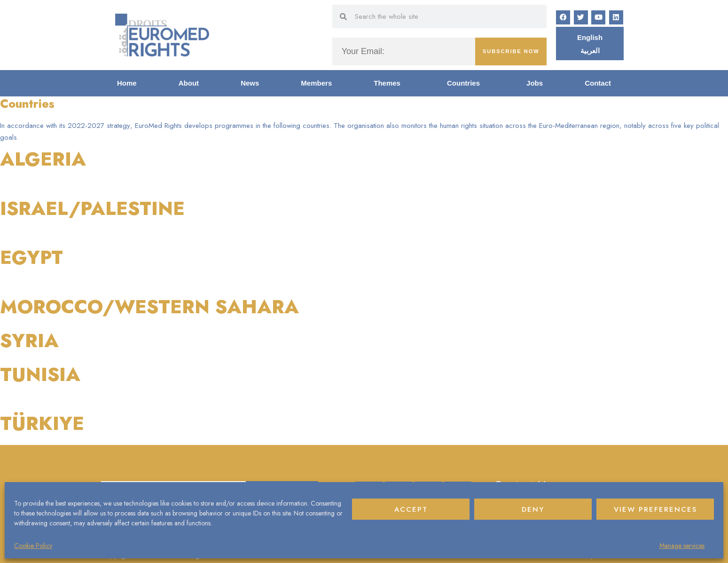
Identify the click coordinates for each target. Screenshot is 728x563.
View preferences (655, 509)
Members (316, 83)
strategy (118, 126)
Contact (598, 83)
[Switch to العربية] (590, 50)
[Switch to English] (590, 37)
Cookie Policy (33, 546)
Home (127, 83)
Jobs (535, 83)
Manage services (682, 546)
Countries (466, 83)
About (189, 83)
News (250, 83)
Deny (533, 509)
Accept (411, 509)
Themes (389, 83)
